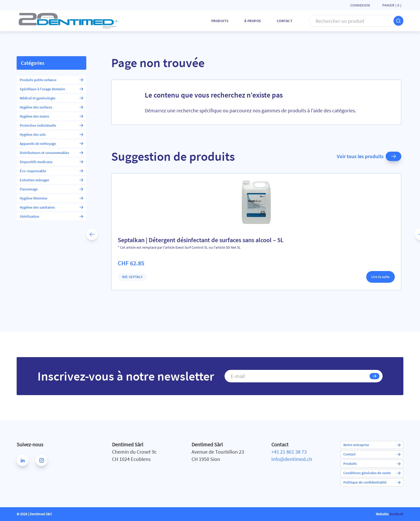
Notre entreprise (372, 445)
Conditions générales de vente (372, 473)
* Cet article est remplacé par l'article (147, 247)
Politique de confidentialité (372, 482)
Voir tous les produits (369, 156)
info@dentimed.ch (292, 459)
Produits (220, 21)
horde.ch (396, 514)
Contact (285, 21)
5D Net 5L (233, 247)
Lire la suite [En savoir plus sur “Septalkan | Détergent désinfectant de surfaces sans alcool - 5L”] (380, 277)
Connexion (360, 5)
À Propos (253, 21)
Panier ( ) (392, 5)
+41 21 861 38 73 (289, 452)
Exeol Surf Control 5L (192, 247)
